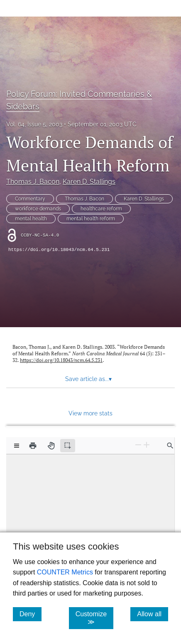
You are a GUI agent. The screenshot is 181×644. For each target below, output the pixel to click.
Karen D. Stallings (89, 182)
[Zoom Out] (138, 445)
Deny (31, 614)
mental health (31, 219)
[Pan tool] (51, 446)
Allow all (153, 614)
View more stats (90, 413)
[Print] (33, 446)
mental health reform (91, 219)
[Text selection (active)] (68, 446)
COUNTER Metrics (65, 572)
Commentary (30, 199)
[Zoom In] (147, 445)
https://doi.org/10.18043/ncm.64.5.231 (59, 250)
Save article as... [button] (88, 379)
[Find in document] (170, 446)
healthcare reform (101, 209)
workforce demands (38, 209)
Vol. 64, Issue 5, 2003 (34, 124)
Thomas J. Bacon (33, 182)
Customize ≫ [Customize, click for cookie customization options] (95, 618)
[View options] (17, 446)
